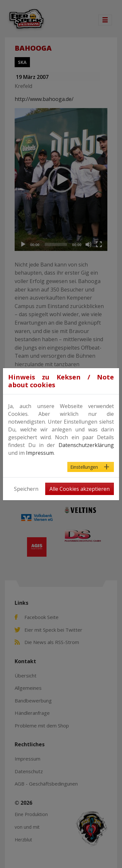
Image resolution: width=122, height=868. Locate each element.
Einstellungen (84, 467)
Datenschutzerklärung (86, 445)
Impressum (40, 453)
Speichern (26, 489)
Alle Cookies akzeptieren (80, 489)
